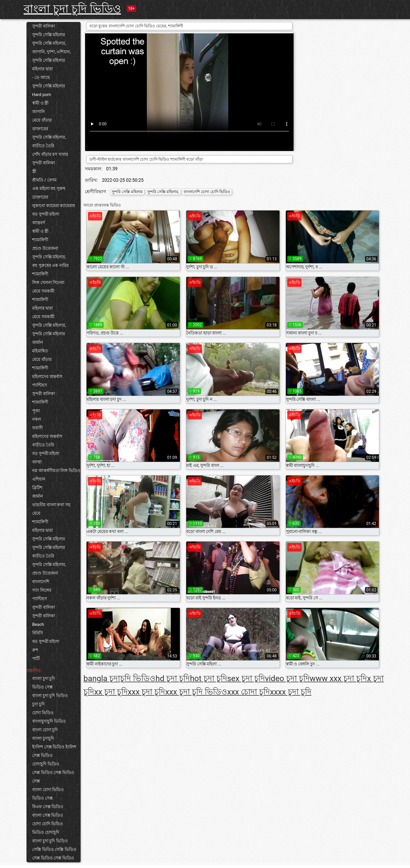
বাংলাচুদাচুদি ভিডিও (49, 721)
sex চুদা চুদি (246, 678)
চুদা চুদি (38, 704)
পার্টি (36, 659)
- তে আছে (41, 77)
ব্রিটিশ (37, 488)
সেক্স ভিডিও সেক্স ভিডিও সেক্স (53, 777)
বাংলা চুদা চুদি (44, 679)
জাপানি (38, 112)
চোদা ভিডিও (43, 713)
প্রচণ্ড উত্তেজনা (45, 248)
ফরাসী (37, 428)
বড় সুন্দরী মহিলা (46, 214)
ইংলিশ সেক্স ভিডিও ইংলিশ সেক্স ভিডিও (54, 751)
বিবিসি (38, 633)
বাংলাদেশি (41, 582)
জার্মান (38, 342)
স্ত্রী (34, 171)
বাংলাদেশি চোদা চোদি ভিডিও (207, 192)
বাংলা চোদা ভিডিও (48, 790)
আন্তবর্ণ (39, 223)
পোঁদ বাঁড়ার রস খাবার (50, 154)
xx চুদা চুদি (111, 692)
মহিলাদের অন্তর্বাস (47, 377)
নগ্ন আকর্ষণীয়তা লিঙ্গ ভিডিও (56, 471)
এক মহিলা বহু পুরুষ (49, 189)
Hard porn (42, 95)
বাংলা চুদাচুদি (43, 738)
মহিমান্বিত (40, 351)
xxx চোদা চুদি (249, 692)
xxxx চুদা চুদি (291, 692)
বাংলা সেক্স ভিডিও (48, 815)
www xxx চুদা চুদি (339, 678)
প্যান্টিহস (40, 385)
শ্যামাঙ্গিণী (40, 240)
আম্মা (37, 462)
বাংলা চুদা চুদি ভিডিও (72, 9)
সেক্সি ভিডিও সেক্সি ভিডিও (54, 849)
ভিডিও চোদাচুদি (46, 832)
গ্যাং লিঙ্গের (42, 590)
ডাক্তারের (40, 129)
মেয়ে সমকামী (43, 291)
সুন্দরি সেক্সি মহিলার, (49, 43)
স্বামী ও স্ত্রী (40, 103)
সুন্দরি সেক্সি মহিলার (49, 35)
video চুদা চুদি (287, 678)
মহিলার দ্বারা (42, 69)
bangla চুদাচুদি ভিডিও (119, 678)
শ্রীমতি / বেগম (44, 180)
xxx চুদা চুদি (147, 692)
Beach (38, 624)
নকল (37, 419)
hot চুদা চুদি (208, 678)
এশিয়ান (39, 479)
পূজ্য (36, 411)
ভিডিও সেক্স (42, 687)
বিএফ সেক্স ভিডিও (48, 807)
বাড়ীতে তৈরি (43, 146)
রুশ (35, 650)
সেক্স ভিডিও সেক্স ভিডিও (53, 858)
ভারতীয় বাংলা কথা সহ (51, 505)
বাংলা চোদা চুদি (45, 730)
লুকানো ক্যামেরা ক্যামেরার (54, 206)
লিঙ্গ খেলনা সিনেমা (48, 283)
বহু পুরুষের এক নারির (50, 265)
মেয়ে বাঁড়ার (42, 120)
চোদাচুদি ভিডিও (46, 764)
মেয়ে (36, 513)
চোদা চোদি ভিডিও (48, 824)
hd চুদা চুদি (173, 678)
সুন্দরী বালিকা (44, 26)
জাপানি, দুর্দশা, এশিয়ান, (51, 52)
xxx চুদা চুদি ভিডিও (196, 692)
